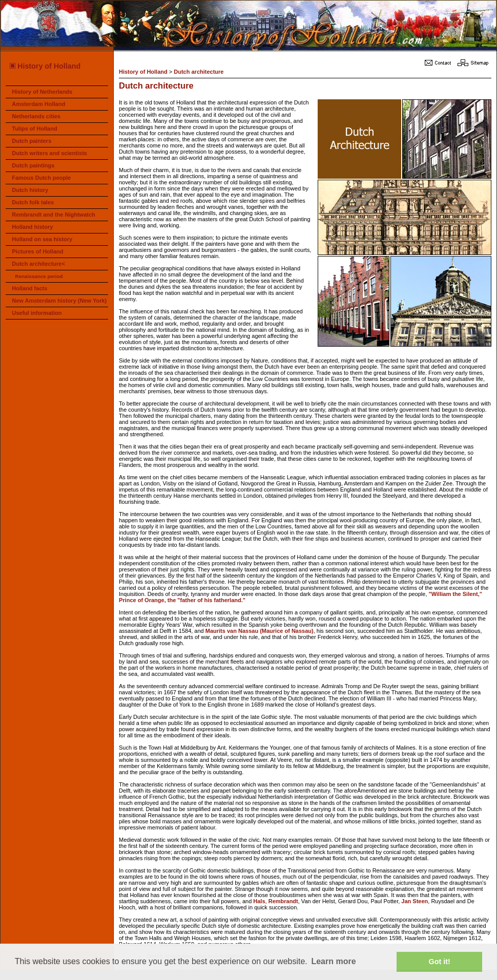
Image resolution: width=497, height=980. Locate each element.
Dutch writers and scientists (49, 153)
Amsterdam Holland (38, 104)
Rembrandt (283, 901)
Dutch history (30, 190)
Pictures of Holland (37, 251)
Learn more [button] (333, 961)
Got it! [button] (440, 962)
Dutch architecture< (38, 264)
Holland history (32, 227)
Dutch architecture (199, 72)
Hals (259, 901)
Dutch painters (32, 141)
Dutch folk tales (33, 202)
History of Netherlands (42, 92)
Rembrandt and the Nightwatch (54, 215)
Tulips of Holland (34, 129)
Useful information (37, 313)
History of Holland (45, 66)
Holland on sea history (42, 239)
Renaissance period (39, 276)
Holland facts (29, 288)
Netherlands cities (36, 116)
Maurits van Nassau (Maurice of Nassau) (260, 631)
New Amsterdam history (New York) (59, 301)
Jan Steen (415, 901)
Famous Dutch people (41, 178)
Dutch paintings (33, 165)
